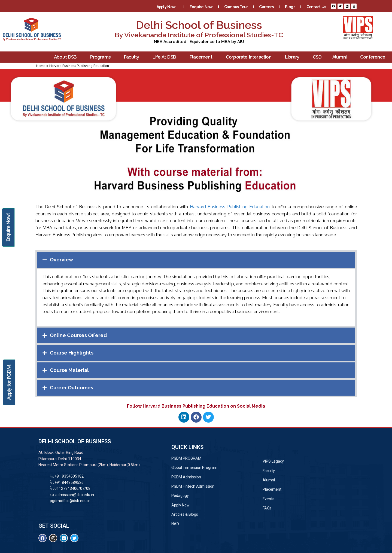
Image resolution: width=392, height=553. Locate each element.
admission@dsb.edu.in (74, 495)
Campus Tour (236, 7)
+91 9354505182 (69, 476)
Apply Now (167, 7)
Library (293, 57)
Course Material (69, 370)
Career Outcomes (72, 388)
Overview (61, 260)
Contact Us (316, 7)
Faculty (133, 57)
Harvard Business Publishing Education (230, 207)
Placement (202, 57)
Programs (102, 57)
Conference (374, 57)
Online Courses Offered (78, 335)
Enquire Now (201, 7)
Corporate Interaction (250, 57)
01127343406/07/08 (72, 488)
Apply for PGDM (9, 382)
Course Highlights (72, 353)
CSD (317, 57)
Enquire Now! (8, 227)
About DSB (67, 57)
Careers (266, 7)
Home (41, 66)
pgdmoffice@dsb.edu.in (70, 501)
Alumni (341, 57)
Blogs (290, 7)
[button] (196, 260)
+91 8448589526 (69, 482)
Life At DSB (166, 57)
